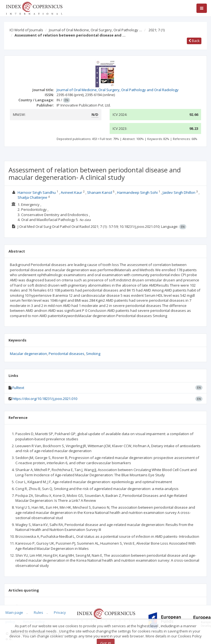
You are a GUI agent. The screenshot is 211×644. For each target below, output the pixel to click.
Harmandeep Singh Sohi (137, 192)
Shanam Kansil (100, 192)
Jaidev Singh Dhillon (179, 192)
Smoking (93, 354)
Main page (14, 612)
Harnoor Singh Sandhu (37, 192)
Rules (38, 612)
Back (194, 41)
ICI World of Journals (26, 30)
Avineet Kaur (71, 192)
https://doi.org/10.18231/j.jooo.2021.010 (45, 399)
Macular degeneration (28, 354)
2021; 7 (157, 30)
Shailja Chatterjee (32, 197)
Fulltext (18, 388)
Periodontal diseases (66, 354)
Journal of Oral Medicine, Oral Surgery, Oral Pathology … (95, 30)
